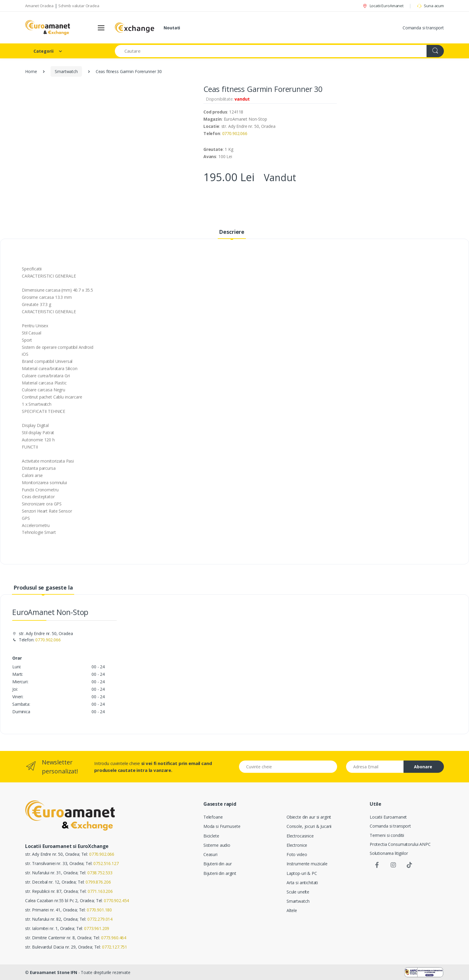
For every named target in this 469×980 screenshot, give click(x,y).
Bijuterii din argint (220, 873)
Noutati (172, 28)
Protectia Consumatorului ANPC (400, 844)
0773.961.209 (97, 928)
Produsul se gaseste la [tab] (43, 587)
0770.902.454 (116, 901)
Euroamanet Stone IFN (54, 972)
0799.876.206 (98, 882)
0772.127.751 (115, 947)
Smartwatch (66, 71)
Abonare (423, 767)
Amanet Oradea (39, 6)
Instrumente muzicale (307, 864)
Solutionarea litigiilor (389, 853)
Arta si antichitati (302, 883)
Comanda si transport (423, 28)
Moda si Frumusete (222, 826)
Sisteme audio (217, 845)
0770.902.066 (235, 133)
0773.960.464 (114, 938)
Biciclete (211, 836)
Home (31, 71)
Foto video (297, 854)
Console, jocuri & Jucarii (309, 826)
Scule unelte (298, 892)
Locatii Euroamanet (388, 817)
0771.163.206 (100, 891)
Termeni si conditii (387, 835)
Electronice (297, 845)
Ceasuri (210, 854)
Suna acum (430, 6)
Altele (292, 910)
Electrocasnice (300, 836)
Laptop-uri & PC (302, 873)
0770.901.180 (99, 910)
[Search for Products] (271, 51)
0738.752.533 (100, 873)
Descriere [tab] (232, 232)
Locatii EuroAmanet (383, 6)
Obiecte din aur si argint (309, 817)
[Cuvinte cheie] (288, 767)
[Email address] (375, 767)
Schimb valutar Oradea (79, 6)
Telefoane (213, 817)
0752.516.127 (106, 863)
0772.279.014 (100, 919)
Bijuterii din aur (218, 864)
